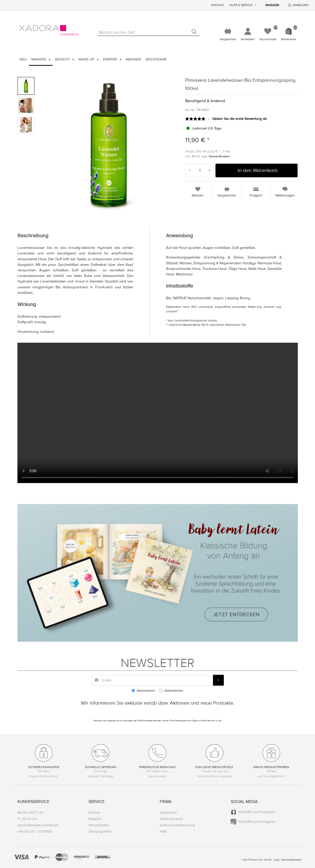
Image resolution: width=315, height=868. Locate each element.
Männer (134, 59)
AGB (163, 831)
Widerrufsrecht (171, 819)
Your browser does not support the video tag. (158, 413)
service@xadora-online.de (38, 825)
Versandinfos (99, 825)
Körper (111, 59)
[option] (109, 145)
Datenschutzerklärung (177, 825)
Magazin (272, 5)
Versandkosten (219, 156)
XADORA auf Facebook (257, 812)
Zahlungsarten (100, 831)
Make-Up (87, 59)
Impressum (168, 812)
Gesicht (63, 59)
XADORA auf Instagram (257, 822)
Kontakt (218, 5)
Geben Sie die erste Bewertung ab (239, 119)
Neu (23, 59)
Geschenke (156, 59)
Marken (39, 59)
